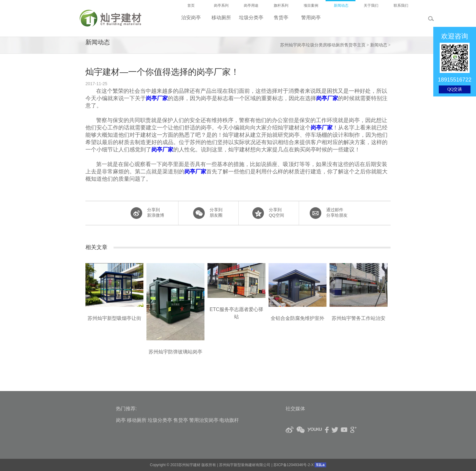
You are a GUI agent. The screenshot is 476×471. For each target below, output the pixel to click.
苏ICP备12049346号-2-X (294, 465)
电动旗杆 (229, 420)
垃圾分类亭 (160, 420)
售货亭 (181, 420)
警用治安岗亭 (204, 420)
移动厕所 (137, 420)
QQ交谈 (455, 89)
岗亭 (121, 420)
